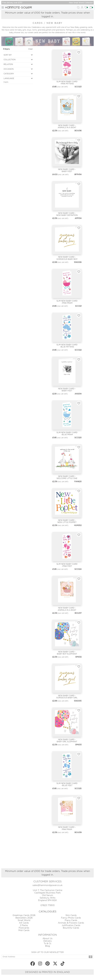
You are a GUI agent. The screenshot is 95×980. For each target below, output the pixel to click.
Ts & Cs (47, 943)
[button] (18, 55)
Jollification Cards (71, 925)
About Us (47, 938)
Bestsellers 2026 (24, 918)
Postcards (24, 928)
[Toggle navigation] (3, 7)
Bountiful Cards (71, 928)
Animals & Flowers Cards (71, 923)
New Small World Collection (81, 3)
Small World (24, 920)
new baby (55, 23)
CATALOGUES (48, 911)
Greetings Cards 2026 (24, 915)
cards (38, 23)
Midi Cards (24, 930)
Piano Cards (71, 920)
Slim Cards (71, 915)
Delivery (48, 941)
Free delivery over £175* (12, 3)
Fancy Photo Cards (71, 918)
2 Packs (24, 925)
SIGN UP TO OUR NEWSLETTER (47, 952)
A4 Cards (24, 923)
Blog (48, 946)
